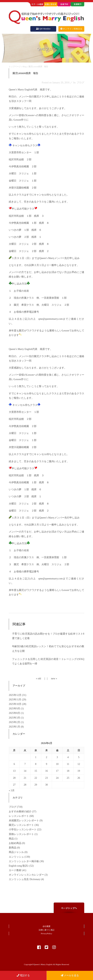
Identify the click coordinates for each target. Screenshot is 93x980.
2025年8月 (15, 713)
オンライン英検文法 (71, 29)
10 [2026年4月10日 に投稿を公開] (57, 764)
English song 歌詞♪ (19, 866)
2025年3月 (15, 718)
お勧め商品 (15, 843)
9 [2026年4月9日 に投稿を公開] (46, 764)
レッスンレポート (19, 816)
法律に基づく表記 (46, 930)
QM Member (43, 29)
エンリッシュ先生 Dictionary (25, 879)
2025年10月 (15, 704)
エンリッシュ (16, 857)
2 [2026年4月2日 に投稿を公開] (46, 757)
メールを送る (70, 975)
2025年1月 (15, 727)
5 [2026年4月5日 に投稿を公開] (79, 757)
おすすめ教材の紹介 (20, 812)
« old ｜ (41, 679)
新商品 (13, 848)
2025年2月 (15, 722)
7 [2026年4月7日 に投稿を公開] (25, 764)
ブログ (13, 807)
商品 (11, 839)
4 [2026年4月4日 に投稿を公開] (68, 757)
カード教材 (15, 870)
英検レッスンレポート (21, 834)
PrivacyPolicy (47, 933)
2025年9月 (15, 709)
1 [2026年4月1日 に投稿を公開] (36, 757)
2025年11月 (15, 700)
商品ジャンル (16, 852)
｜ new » (52, 679)
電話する (23, 975)
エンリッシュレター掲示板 (24, 861)
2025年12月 (15, 695)
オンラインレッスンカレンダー (26, 875)
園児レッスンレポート (21, 825)
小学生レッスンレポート (23, 829)
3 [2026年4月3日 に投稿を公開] (57, 757)
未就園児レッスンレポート (24, 821)
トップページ (15, 66)
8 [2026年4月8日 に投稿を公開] (36, 764)
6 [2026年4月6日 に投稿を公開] (14, 764)
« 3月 (12, 790)
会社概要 (46, 926)
